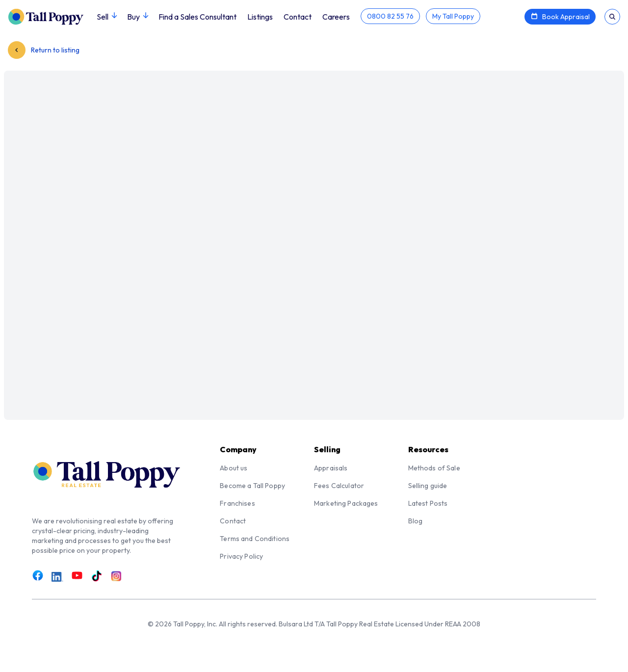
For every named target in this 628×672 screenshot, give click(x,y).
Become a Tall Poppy (252, 486)
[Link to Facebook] (38, 576)
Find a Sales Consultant (197, 17)
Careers (336, 17)
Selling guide (428, 486)
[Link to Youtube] (77, 576)
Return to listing (44, 50)
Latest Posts (428, 503)
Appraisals (331, 468)
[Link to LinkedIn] (57, 577)
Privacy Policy (241, 556)
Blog (416, 521)
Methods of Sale (434, 468)
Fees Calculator (339, 486)
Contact (298, 17)
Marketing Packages (346, 503)
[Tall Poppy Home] (52, 16)
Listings (260, 17)
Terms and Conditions (255, 539)
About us (234, 468)
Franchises (237, 503)
